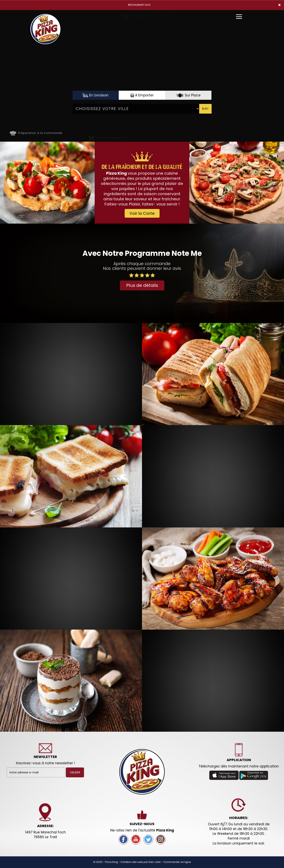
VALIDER (75, 772)
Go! (205, 109)
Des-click (155, 862)
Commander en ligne (177, 862)
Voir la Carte (142, 213)
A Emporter (142, 95)
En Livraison (96, 95)
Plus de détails (142, 285)
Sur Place (188, 95)
